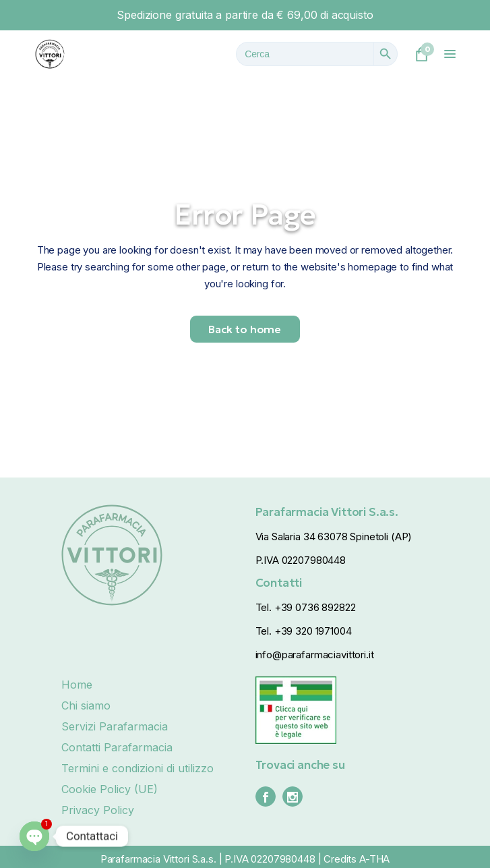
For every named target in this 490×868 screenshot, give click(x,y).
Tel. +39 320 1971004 (304, 631)
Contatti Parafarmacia (117, 747)
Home (77, 685)
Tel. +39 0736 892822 (306, 607)
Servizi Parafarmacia (115, 726)
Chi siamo (86, 705)
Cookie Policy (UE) (110, 789)
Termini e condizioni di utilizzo (137, 768)
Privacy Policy (98, 810)
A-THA (374, 859)
